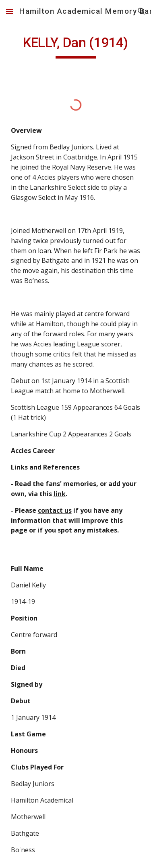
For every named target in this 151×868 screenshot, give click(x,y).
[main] (76, 46)
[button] (10, 11)
